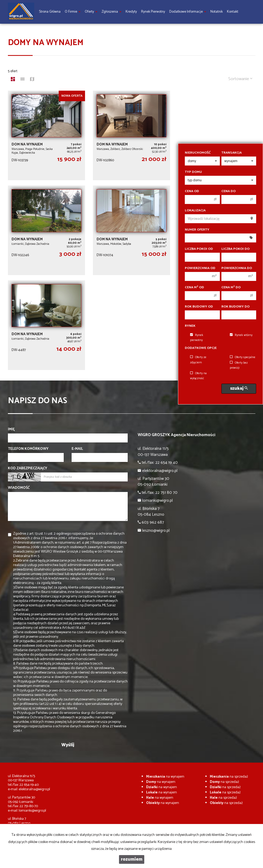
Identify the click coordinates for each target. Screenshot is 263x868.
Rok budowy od (199, 307)
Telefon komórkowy (28, 449)
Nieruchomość (198, 153)
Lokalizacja (195, 211)
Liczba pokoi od (199, 249)
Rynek (190, 326)
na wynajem (165, 777)
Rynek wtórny (241, 335)
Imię (11, 430)
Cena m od (194, 287)
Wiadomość (19, 488)
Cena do (229, 191)
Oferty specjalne (243, 357)
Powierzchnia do (237, 268)
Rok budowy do (235, 307)
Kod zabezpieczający (28, 469)
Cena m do (231, 287)
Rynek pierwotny (197, 338)
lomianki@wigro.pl (32, 811)
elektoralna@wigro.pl (34, 789)
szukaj (239, 389)
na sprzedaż (229, 777)
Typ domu (193, 172)
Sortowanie (240, 79)
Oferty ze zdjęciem (198, 360)
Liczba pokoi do (235, 249)
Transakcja (232, 153)
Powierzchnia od (200, 268)
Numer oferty (197, 230)
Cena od (192, 191)
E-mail (77, 449)
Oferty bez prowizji (239, 365)
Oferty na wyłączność (198, 376)
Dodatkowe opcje (201, 348)
